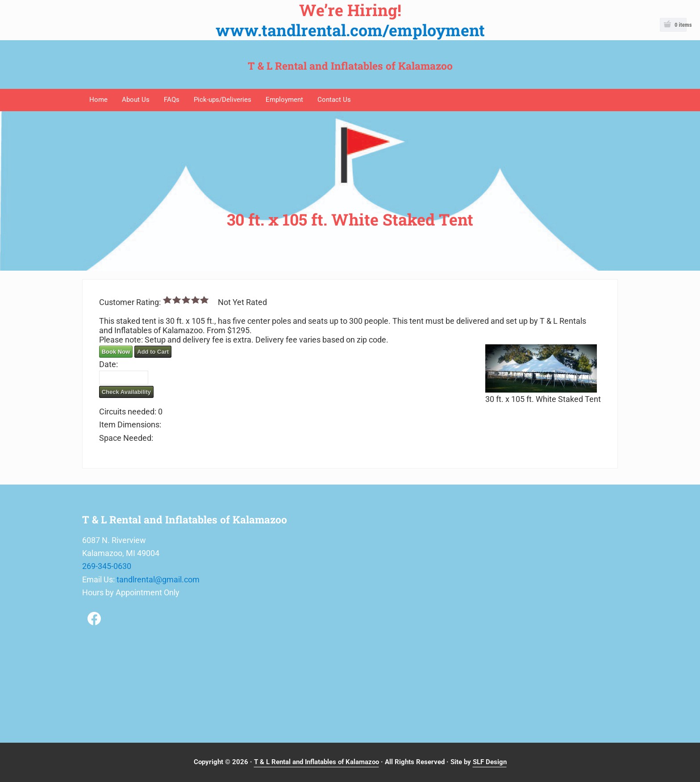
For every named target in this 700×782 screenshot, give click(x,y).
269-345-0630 (107, 566)
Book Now (116, 352)
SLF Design (490, 762)
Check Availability (126, 392)
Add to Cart (153, 352)
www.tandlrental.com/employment (350, 30)
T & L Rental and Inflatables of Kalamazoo (350, 66)
